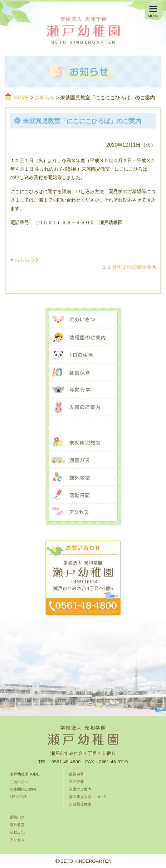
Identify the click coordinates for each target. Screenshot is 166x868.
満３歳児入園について (83, 425)
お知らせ (45, 98)
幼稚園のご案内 (83, 337)
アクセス (83, 512)
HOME (22, 98)
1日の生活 (83, 355)
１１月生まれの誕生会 (127, 267)
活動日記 (83, 495)
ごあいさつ (83, 320)
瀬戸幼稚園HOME (25, 774)
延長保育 (83, 372)
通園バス (83, 460)
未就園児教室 (83, 442)
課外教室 (83, 477)
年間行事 (83, 390)
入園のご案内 (83, 407)
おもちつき (27, 260)
